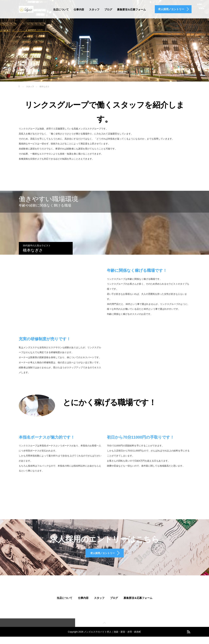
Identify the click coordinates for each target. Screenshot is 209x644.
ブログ (108, 10)
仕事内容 (79, 10)
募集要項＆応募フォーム (131, 10)
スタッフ (94, 10)
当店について (61, 10)
